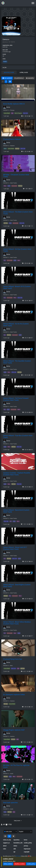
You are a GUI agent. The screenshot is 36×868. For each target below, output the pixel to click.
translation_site (18, 843)
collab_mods (24, 72)
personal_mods (9, 72)
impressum (27, 849)
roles (4, 59)
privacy (26, 846)
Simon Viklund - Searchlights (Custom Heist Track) (17, 586)
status (15, 846)
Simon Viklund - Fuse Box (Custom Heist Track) (18, 436)
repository (16, 840)
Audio (12, 774)
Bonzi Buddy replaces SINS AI (14, 104)
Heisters (12, 146)
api (14, 852)
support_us (6, 843)
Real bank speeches (10, 803)
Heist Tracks (13, 183)
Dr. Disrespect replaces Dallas (14, 695)
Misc (11, 666)
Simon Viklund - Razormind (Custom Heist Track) (16, 511)
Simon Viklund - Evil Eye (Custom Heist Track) (17, 250)
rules (5, 849)
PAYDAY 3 (6, 110)
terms (26, 840)
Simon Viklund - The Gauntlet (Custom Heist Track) (17, 362)
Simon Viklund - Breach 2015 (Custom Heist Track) (17, 287)
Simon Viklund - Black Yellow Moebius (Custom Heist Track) (17, 623)
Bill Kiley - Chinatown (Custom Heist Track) (16, 176)
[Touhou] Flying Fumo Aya (13, 659)
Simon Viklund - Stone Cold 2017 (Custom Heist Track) (15, 548)
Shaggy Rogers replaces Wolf (14, 730)
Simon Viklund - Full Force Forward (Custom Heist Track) (16, 399)
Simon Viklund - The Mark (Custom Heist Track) (18, 213)
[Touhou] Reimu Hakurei (12, 139)
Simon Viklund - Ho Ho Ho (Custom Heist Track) (16, 325)
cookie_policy (28, 843)
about (5, 846)
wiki (15, 849)
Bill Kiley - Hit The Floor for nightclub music (16, 766)
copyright (27, 852)
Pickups (12, 110)
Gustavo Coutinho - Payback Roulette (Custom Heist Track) (17, 474)
